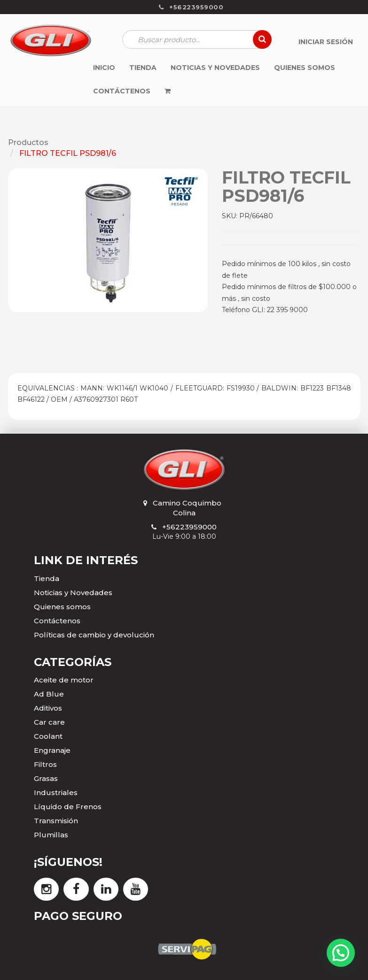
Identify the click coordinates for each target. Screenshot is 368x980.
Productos (28, 142)
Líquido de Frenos (68, 807)
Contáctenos (57, 621)
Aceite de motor (64, 680)
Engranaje (52, 750)
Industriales (56, 792)
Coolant (48, 736)
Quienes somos (62, 607)
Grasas (46, 778)
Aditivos (48, 708)
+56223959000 (189, 527)
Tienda (47, 578)
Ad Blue (49, 694)
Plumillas (51, 835)
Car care (49, 722)
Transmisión (56, 821)
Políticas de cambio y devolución (94, 635)
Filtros (45, 764)
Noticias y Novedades (73, 593)
